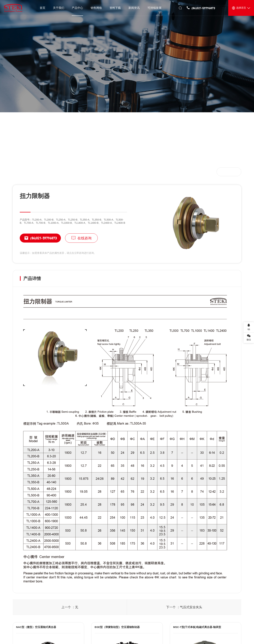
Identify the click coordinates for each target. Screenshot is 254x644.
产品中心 (34, 172)
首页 (20, 172)
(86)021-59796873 (38, 238)
